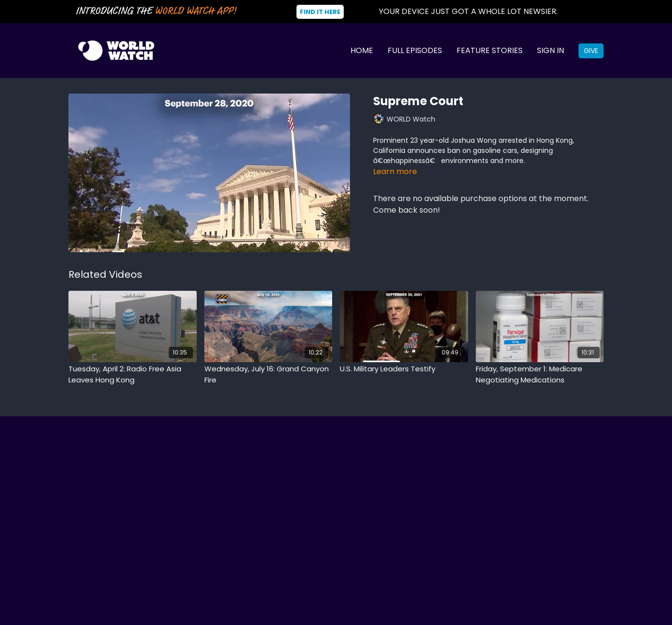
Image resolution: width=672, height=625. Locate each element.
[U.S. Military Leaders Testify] (404, 369)
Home (362, 50)
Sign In (551, 50)
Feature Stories (490, 50)
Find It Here (320, 12)
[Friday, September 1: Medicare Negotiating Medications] (540, 374)
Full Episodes (415, 50)
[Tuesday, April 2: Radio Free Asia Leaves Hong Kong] (133, 374)
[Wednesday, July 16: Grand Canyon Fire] (269, 374)
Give (591, 51)
